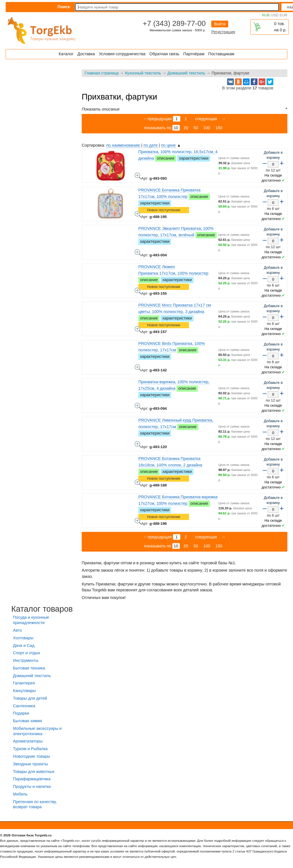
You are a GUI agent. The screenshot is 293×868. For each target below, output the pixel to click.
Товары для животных (34, 772)
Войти (220, 24)
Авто (17, 630)
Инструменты (26, 660)
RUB (266, 15)
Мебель (20, 794)
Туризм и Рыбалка (30, 749)
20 (186, 128)
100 (207, 128)
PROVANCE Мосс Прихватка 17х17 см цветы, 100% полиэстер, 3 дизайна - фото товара (138, 329)
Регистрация (223, 32)
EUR (284, 15)
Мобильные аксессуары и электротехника (37, 731)
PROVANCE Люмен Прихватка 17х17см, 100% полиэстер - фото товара (138, 291)
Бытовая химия (27, 721)
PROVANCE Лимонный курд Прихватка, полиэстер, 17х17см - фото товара (138, 444)
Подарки (21, 713)
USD (275, 15)
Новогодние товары (32, 756)
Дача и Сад (24, 646)
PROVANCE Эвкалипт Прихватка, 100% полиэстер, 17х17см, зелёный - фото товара (138, 253)
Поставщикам (221, 54)
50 (196, 128)
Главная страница (102, 73)
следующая (206, 119)
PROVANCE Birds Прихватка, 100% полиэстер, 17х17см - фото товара (138, 368)
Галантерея (24, 683)
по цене (168, 145)
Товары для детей (30, 698)
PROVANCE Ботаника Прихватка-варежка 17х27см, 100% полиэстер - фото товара (138, 521)
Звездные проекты (30, 764)
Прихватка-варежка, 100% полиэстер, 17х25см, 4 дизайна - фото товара (138, 406)
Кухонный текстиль (143, 73)
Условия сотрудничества (122, 54)
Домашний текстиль (186, 73)
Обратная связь (164, 54)
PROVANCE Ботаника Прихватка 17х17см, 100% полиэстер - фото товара (138, 214)
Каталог (66, 54)
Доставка (86, 54)
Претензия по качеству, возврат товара (35, 804)
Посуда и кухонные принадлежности (31, 620)
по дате (150, 145)
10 (176, 128)
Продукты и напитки (32, 787)
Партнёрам (194, 54)
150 (219, 128)
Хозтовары (23, 638)
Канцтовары (24, 691)
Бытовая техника (29, 668)
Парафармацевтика (32, 779)
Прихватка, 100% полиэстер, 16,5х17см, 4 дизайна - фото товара (138, 176)
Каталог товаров (42, 609)
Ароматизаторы (28, 741)
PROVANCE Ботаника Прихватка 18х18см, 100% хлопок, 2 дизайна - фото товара (138, 483)
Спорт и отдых (27, 653)
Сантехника (24, 706)
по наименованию (123, 145)
